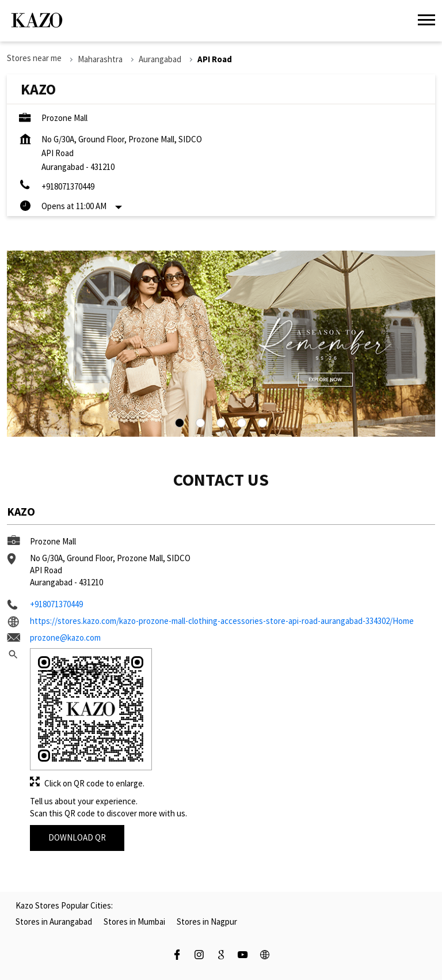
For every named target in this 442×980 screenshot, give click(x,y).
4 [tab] (242, 423)
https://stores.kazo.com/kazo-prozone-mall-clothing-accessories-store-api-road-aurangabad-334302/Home (222, 621)
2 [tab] (200, 423)
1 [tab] (180, 423)
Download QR (77, 837)
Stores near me (34, 58)
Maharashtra (100, 59)
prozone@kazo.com (65, 637)
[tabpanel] (221, 344)
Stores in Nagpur (207, 922)
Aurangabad (160, 59)
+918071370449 (68, 186)
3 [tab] (221, 423)
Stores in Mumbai (134, 922)
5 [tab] (262, 423)
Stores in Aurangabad (54, 922)
